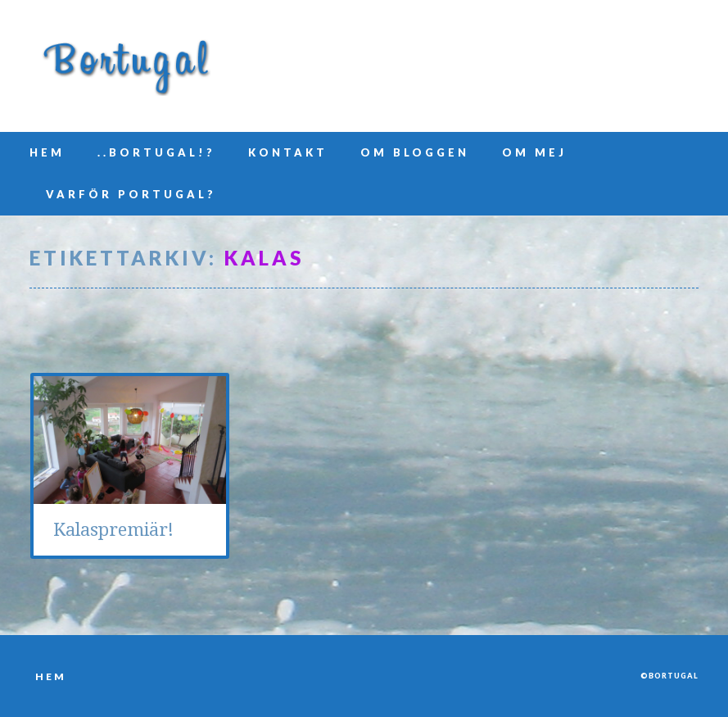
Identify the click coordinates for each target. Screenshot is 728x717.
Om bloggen (415, 152)
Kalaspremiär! (113, 530)
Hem (47, 152)
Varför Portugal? (131, 194)
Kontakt (288, 152)
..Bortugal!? (156, 152)
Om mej (534, 152)
